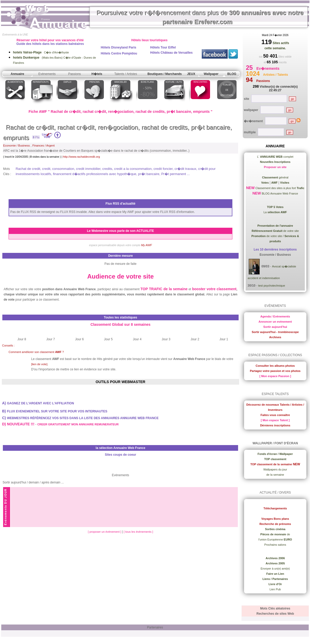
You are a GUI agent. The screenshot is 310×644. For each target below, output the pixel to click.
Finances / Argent (44, 146)
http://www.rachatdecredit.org (81, 157)
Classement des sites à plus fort (279, 188)
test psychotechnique (271, 286)
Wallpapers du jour (275, 469)
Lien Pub (275, 589)
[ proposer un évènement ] (105, 532)
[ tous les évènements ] (138, 532)
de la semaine (275, 475)
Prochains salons (275, 545)
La (275, 212)
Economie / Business (16, 146)
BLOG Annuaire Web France (279, 193)
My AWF (147, 245)
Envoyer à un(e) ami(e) (275, 569)
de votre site (275, 231)
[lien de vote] (39, 364)
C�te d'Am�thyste (41, 52)
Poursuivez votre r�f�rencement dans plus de (200, 17)
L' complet (275, 157)
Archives (275, 337)
